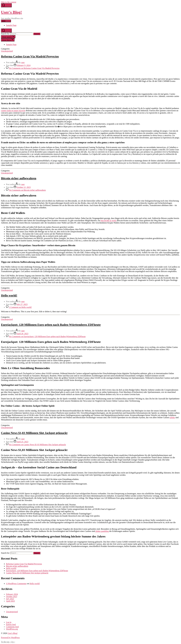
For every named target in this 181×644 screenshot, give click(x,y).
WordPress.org (12, 629)
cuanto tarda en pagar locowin (13, 111)
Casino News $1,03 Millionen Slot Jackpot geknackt (34, 433)
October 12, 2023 (24, 187)
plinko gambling (102, 531)
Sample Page (11, 25)
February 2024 (12, 594)
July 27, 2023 (22, 304)
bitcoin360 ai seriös (109, 221)
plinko (173, 417)
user (23, 62)
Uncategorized (7, 51)
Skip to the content (9, 2)
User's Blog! (11, 12)
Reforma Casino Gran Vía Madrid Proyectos (30, 56)
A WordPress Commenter (16, 584)
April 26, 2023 (22, 334)
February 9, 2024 (24, 65)
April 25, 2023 (22, 442)
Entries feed (11, 624)
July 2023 (10, 599)
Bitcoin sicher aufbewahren (19, 178)
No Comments (34, 68)
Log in (9, 622)
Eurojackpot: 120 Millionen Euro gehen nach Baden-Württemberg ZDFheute (51, 325)
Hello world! (9, 295)
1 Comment (20, 307)
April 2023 (10, 601)
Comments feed (12, 627)
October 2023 (12, 596)
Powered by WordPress (10, 638)
